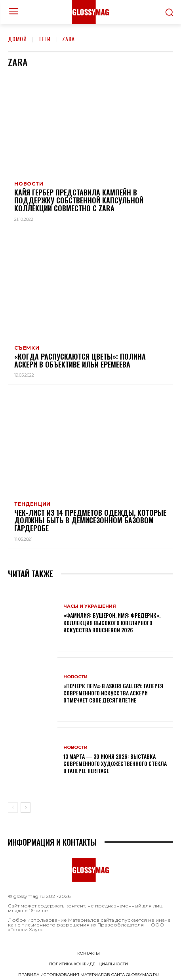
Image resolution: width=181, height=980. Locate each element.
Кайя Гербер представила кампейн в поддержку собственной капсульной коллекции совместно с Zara (79, 200)
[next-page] (26, 808)
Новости (29, 184)
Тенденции (32, 504)
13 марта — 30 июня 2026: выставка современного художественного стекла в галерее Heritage (115, 763)
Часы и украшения (90, 606)
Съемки (27, 348)
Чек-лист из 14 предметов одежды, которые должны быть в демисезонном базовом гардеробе (90, 521)
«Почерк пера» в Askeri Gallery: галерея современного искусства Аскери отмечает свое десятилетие (113, 693)
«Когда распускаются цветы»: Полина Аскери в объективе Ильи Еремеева (80, 360)
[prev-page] (13, 808)
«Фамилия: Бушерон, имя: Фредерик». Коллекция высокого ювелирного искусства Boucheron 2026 (112, 622)
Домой (17, 39)
